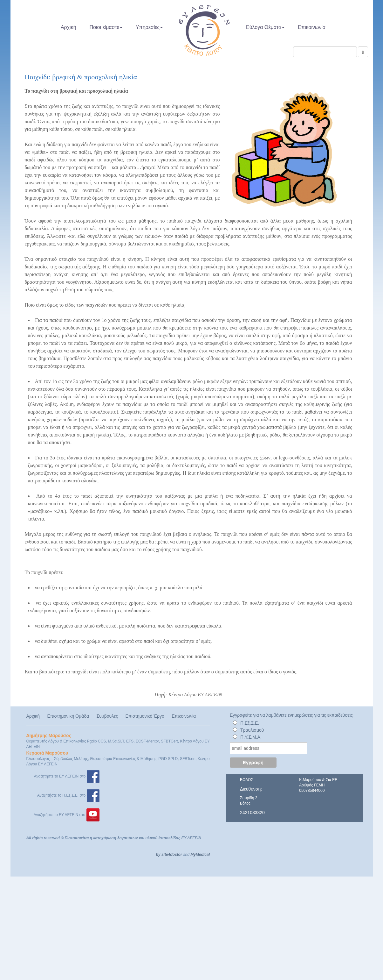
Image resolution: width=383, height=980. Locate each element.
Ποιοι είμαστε (106, 27)
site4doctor (172, 855)
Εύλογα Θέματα (265, 27)
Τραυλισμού (252, 730)
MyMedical (200, 855)
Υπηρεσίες (149, 27)
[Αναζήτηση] (363, 52)
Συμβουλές (107, 716)
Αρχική (68, 27)
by (158, 855)
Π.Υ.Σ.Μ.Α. (251, 737)
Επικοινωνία (312, 27)
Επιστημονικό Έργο (145, 716)
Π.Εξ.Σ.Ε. (250, 723)
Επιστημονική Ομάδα (68, 716)
